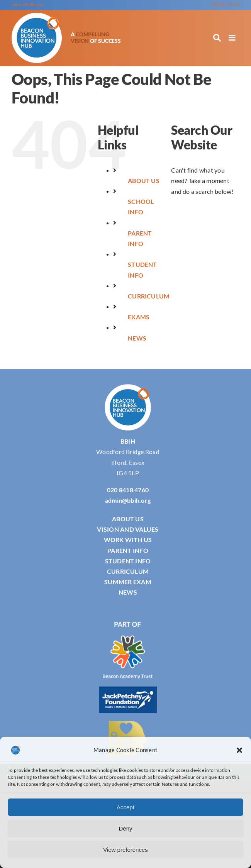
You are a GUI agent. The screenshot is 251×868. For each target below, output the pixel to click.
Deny (125, 828)
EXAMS (139, 317)
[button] (239, 750)
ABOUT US (144, 181)
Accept (126, 807)
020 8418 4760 (225, 4)
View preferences (126, 850)
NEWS (137, 338)
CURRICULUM (149, 296)
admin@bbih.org (27, 4)
